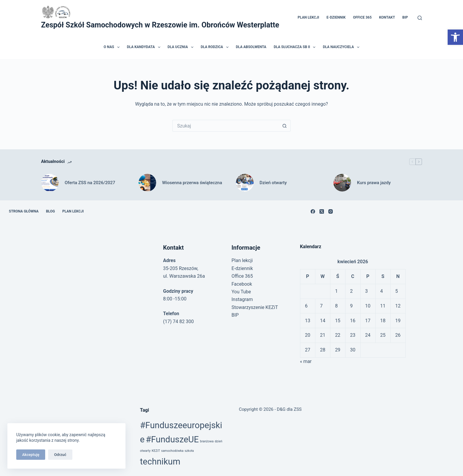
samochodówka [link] (172, 451)
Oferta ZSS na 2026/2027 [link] (90, 183)
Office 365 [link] (362, 17)
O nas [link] (113, 47)
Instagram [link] (242, 299)
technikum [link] (160, 462)
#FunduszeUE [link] (172, 439)
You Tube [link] (241, 292)
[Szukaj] (420, 18)
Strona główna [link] (24, 211)
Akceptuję (31, 455)
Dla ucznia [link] (182, 47)
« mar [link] (306, 361)
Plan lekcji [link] (308, 17)
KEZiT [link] (156, 451)
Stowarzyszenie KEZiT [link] (255, 307)
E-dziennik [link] (336, 17)
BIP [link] (405, 17)
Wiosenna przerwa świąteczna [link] (192, 183)
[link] (455, 37)
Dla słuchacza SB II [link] (296, 47)
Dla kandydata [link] (145, 47)
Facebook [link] (242, 284)
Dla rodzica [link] (216, 47)
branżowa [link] (207, 441)
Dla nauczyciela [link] (342, 47)
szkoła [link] (189, 451)
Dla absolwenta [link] (251, 47)
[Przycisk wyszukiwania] (285, 126)
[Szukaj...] (226, 126)
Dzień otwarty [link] (273, 183)
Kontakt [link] (387, 17)
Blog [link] (50, 211)
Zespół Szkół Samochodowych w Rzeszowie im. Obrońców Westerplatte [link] (160, 25)
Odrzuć (60, 455)
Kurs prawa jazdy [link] (374, 183)
